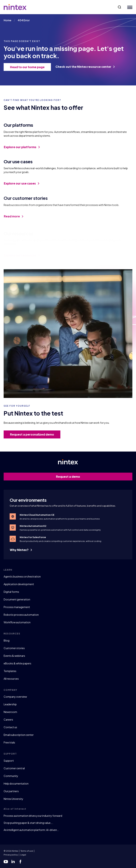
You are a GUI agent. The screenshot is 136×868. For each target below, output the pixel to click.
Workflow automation (17, 622)
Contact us (10, 727)
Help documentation (16, 783)
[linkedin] (13, 862)
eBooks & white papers (17, 663)
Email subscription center (19, 735)
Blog (7, 640)
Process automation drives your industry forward (33, 816)
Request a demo (92, 477)
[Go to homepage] (15, 7)
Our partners (11, 791)
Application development (19, 584)
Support (9, 761)
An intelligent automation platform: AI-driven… (31, 830)
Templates (10, 671)
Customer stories (14, 648)
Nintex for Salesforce (33, 537)
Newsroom (10, 712)
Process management (17, 607)
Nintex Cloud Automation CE (37, 515)
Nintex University (13, 799)
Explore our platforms (22, 150)
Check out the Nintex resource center (85, 67)
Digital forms (11, 592)
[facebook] (20, 862)
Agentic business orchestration (22, 576)
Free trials (9, 742)
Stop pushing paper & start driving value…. (28, 823)
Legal (23, 855)
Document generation (17, 599)
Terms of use (27, 851)
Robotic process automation (21, 615)
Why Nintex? (21, 550)
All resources (11, 679)
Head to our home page (29, 67)
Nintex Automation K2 (33, 526)
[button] (119, 7)
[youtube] (6, 862)
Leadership (10, 704)
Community (11, 776)
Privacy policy (11, 855)
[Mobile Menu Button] (129, 7)
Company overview (15, 697)
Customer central (14, 768)
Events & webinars (14, 656)
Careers (8, 719)
